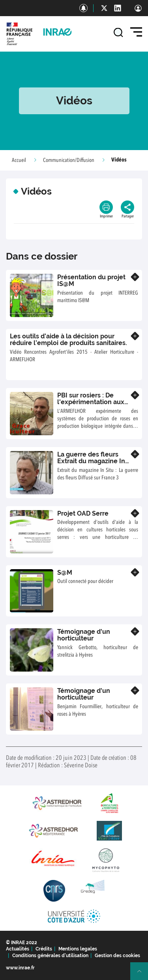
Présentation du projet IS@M (91, 281)
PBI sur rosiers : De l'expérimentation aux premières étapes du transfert (91, 406)
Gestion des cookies (117, 956)
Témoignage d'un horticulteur (84, 635)
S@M (65, 573)
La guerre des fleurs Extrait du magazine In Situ (91, 461)
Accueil (19, 160)
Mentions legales (78, 949)
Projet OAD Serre (83, 513)
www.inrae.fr (20, 968)
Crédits (44, 949)
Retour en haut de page (142, 974)
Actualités (18, 949)
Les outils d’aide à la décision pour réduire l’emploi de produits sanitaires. (68, 340)
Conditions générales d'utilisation (50, 956)
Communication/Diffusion (69, 160)
